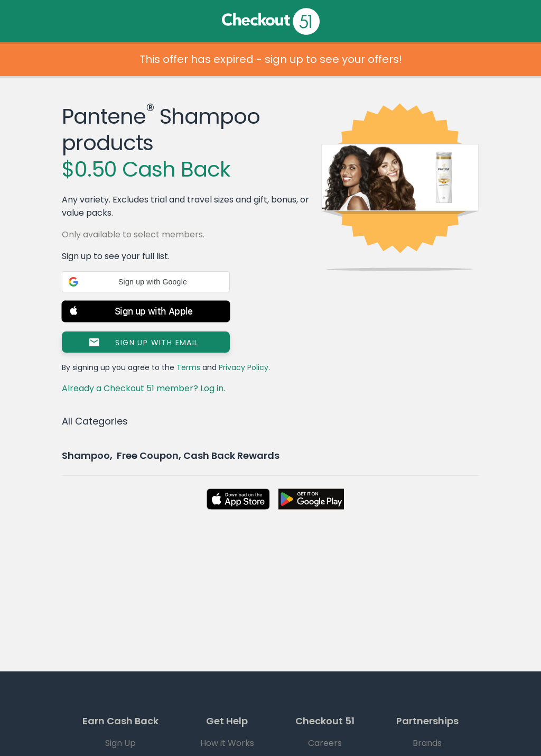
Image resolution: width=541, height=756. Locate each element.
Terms (188, 367)
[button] (146, 282)
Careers (325, 743)
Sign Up (120, 743)
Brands (427, 743)
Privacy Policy (244, 367)
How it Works (227, 743)
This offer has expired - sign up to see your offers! (271, 59)
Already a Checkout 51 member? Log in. (143, 388)
